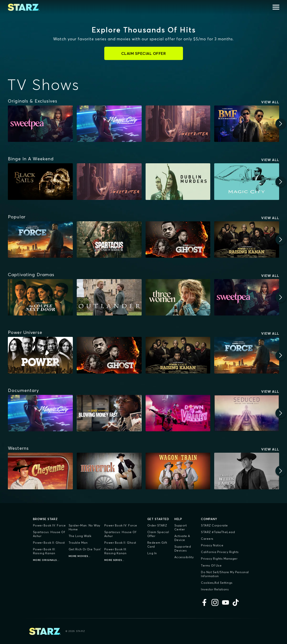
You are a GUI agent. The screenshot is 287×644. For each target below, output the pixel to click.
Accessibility (184, 557)
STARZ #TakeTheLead (218, 532)
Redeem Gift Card (157, 545)
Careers (207, 539)
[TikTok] (236, 602)
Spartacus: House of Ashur (49, 534)
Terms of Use (211, 565)
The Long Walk (80, 536)
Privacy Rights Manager (219, 559)
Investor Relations (215, 589)
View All (270, 102)
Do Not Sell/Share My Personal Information (225, 574)
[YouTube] (226, 602)
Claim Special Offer (158, 534)
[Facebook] (204, 602)
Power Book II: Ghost (49, 543)
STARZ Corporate (214, 525)
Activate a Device (182, 538)
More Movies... (80, 556)
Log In (152, 553)
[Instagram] (215, 602)
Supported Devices (183, 548)
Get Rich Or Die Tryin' (85, 549)
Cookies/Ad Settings (217, 583)
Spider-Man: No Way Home (84, 527)
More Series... (114, 560)
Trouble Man (78, 543)
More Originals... (46, 560)
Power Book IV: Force (49, 525)
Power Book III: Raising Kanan (44, 551)
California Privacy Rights (220, 552)
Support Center (181, 527)
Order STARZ (157, 525)
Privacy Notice (212, 545)
